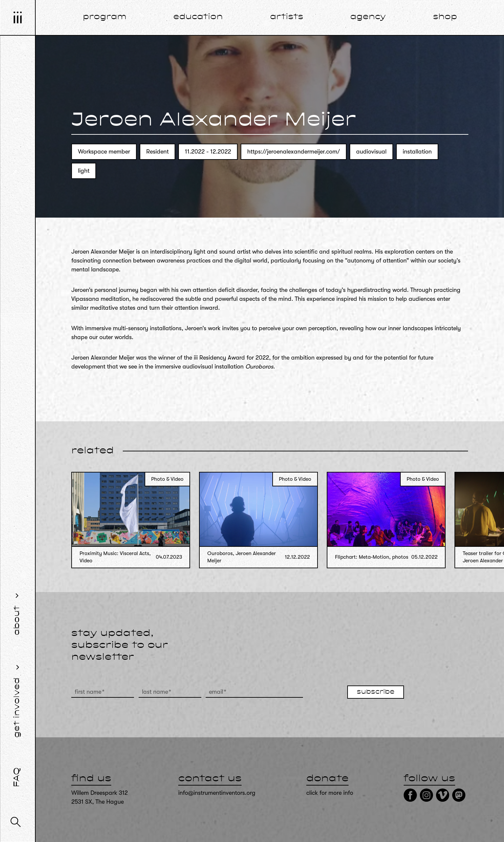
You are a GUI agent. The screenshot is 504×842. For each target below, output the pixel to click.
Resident (157, 152)
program (105, 17)
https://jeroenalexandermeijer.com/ (294, 152)
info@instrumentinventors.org (217, 793)
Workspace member (104, 152)
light (84, 171)
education (198, 17)
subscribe (376, 692)
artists (287, 17)
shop (445, 17)
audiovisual (371, 152)
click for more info (330, 793)
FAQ (17, 777)
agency (368, 17)
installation (417, 152)
